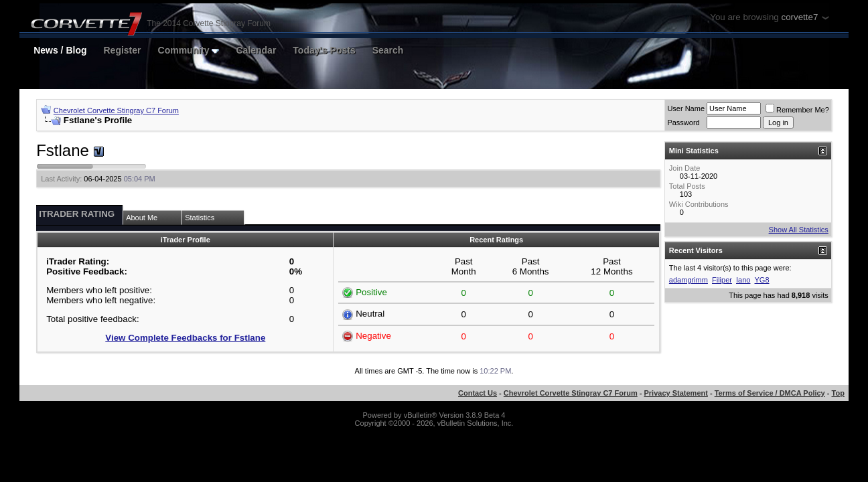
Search (388, 50)
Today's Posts (324, 50)
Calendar (256, 50)
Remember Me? (797, 110)
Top (838, 393)
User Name (686, 108)
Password (683, 123)
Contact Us (478, 393)
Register (123, 50)
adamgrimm (689, 280)
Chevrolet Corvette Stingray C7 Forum (116, 110)
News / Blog (60, 50)
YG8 (762, 280)
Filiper (722, 280)
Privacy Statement (676, 393)
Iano (743, 280)
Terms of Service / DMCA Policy (770, 393)
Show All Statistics (799, 230)
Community (189, 50)
